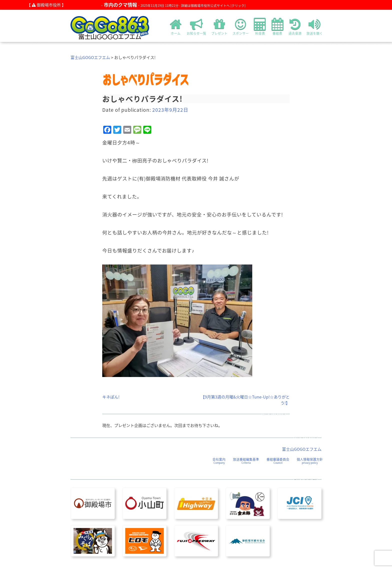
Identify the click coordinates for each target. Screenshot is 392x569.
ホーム (176, 26)
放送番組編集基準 (246, 461)
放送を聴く (315, 26)
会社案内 (219, 461)
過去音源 (295, 26)
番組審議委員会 (278, 461)
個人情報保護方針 (310, 461)
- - (173, 5)
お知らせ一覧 (196, 26)
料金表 (260, 26)
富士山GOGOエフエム (90, 57)
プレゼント (219, 26)
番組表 (277, 26)
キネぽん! (111, 397)
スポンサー (241, 26)
